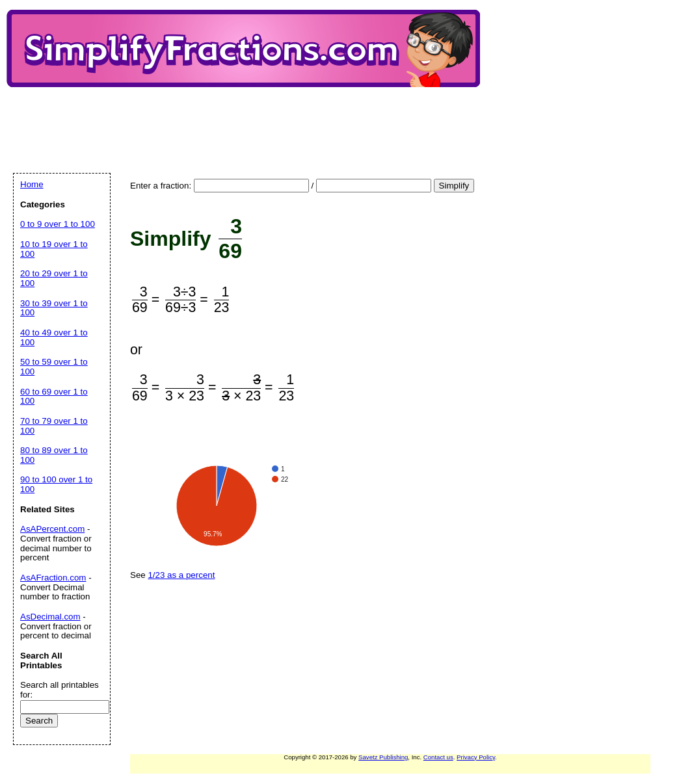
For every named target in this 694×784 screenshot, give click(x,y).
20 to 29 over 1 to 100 (54, 278)
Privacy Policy (476, 757)
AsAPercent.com (52, 529)
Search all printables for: (60, 690)
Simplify (454, 186)
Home (32, 184)
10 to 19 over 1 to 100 (54, 249)
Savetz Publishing (383, 757)
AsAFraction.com (53, 578)
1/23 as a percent (181, 575)
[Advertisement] (250, 119)
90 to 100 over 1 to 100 (56, 484)
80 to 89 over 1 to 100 (54, 455)
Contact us (438, 757)
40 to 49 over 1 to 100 (54, 337)
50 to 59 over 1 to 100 (54, 367)
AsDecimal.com (50, 617)
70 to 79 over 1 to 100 (54, 426)
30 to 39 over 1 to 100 (54, 308)
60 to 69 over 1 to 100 (54, 397)
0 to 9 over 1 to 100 (58, 224)
